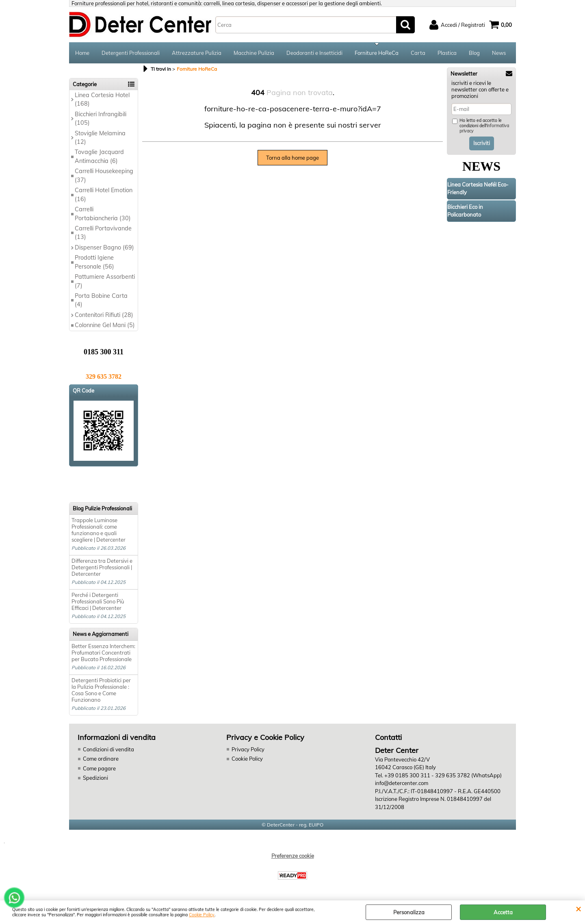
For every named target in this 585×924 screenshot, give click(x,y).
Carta (418, 53)
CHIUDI (578, 909)
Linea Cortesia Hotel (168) (102, 99)
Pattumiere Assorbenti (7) (105, 281)
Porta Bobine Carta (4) (101, 300)
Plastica (447, 53)
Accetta (503, 912)
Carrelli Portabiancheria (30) (103, 214)
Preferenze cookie (293, 856)
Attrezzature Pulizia (197, 53)
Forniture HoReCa (377, 53)
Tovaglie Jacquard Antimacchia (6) (99, 156)
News (499, 53)
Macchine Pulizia (254, 53)
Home (82, 53)
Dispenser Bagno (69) (104, 247)
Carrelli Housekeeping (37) (104, 175)
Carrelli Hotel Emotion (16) (104, 194)
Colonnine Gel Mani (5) (105, 325)
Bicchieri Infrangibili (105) (101, 118)
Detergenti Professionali (131, 53)
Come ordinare (101, 759)
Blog (474, 53)
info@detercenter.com (402, 783)
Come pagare (99, 768)
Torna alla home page (292, 158)
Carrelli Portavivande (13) (103, 233)
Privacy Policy (248, 749)
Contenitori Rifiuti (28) (104, 315)
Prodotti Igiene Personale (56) (94, 262)
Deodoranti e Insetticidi (314, 53)
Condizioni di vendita (108, 749)
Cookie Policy (202, 915)
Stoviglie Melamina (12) (100, 138)
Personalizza (409, 912)
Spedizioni (95, 778)
